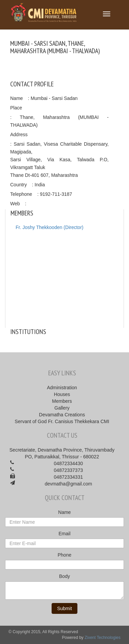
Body (64, 576)
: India (38, 185)
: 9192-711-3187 (55, 194)
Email (64, 534)
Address (19, 134)
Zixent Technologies (103, 638)
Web (15, 204)
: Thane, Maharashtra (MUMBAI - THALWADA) (59, 121)
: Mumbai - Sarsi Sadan (53, 98)
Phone (64, 555)
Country (19, 185)
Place (16, 108)
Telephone (21, 194)
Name (16, 98)
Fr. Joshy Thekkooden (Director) (50, 227)
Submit (64, 608)
